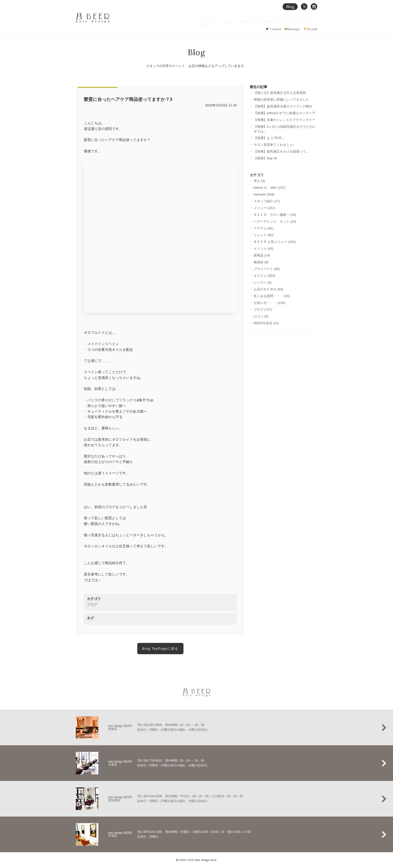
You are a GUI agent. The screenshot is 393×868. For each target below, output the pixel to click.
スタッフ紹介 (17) (267, 201)
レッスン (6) (263, 282)
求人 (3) (259, 181)
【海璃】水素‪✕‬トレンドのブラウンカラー (284, 120)
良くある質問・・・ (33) (272, 296)
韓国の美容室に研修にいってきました (281, 99)
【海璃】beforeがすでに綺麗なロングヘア (284, 113)
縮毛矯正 (251, 22)
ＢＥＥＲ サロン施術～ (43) (275, 215)
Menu (288, 22)
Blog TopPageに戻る (160, 649)
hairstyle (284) (264, 194)
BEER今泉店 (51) (266, 323)
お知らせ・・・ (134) (269, 303)
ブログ (92, 604)
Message (294, 29)
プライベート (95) (267, 269)
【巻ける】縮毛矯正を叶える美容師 (280, 93)
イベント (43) (264, 249)
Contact (275, 29)
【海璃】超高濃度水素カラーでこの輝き (283, 106)
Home (218, 22)
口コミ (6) (261, 316)
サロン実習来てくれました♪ (274, 145)
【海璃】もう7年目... (269, 138)
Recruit (312, 29)
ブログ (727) (263, 310)
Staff (314, 22)
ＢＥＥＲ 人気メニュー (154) (275, 242)
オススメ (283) (265, 276)
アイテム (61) (264, 228)
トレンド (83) (264, 235)
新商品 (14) (262, 255)
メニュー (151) (265, 208)
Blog (290, 7)
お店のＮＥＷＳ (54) (269, 289)
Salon (301, 22)
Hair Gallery (271, 22)
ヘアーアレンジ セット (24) (275, 221)
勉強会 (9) (261, 262)
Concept (234, 22)
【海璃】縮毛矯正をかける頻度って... (281, 151)
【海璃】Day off (265, 158)
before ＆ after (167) (270, 188)
